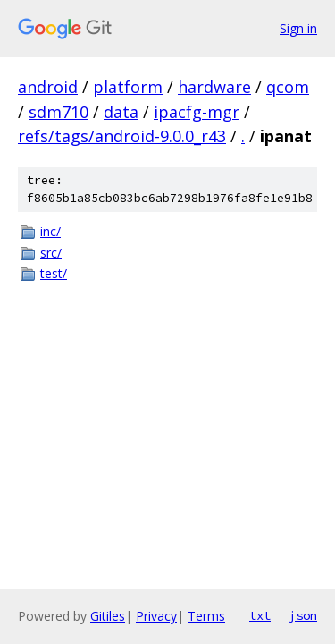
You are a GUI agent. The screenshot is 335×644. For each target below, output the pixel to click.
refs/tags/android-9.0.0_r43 (122, 136)
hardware (214, 87)
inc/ (50, 231)
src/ (51, 253)
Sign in (298, 28)
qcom (288, 87)
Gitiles (108, 616)
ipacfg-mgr (197, 112)
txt (260, 615)
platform (128, 87)
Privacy (156, 616)
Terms (206, 616)
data (121, 112)
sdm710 (59, 112)
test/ (54, 273)
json (303, 615)
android (48, 87)
